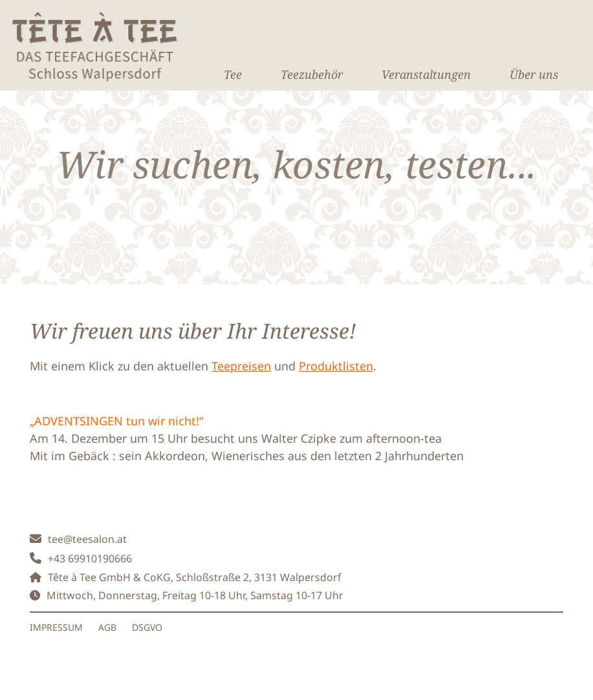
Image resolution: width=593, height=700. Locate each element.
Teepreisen (241, 366)
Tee (233, 74)
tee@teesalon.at (87, 539)
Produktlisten (336, 366)
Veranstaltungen (426, 74)
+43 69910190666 (90, 558)
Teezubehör (312, 74)
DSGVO (147, 627)
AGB (107, 627)
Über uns (534, 74)
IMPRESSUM (56, 627)
